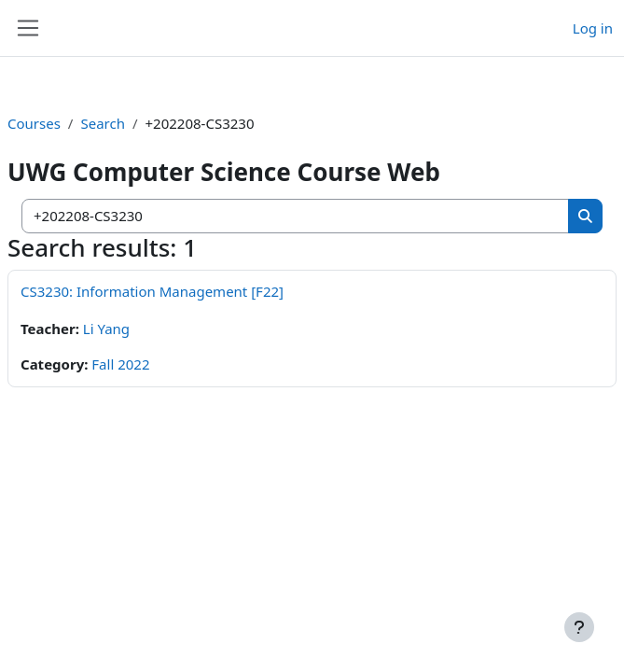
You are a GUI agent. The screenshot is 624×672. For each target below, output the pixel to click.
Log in (593, 28)
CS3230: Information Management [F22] (152, 291)
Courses (34, 123)
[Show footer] (579, 627)
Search (102, 123)
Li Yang (106, 329)
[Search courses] (296, 216)
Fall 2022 (120, 364)
